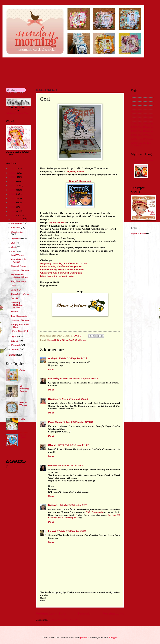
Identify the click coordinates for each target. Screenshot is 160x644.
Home (134, 96)
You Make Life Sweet (18, 260)
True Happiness (19, 316)
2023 (13, 173)
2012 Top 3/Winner (142, 115)
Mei (14, 251)
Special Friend (19, 266)
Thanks (15, 312)
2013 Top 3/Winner (142, 119)
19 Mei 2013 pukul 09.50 (78, 422)
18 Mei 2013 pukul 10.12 (73, 358)
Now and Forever (20, 270)
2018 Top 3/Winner (142, 139)
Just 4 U (16, 290)
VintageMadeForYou (18, 113)
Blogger (113, 637)
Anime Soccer (57, 223)
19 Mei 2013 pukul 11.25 (75, 445)
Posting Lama (113, 614)
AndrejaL (53, 358)
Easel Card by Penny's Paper (57, 276)
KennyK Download (80, 181)
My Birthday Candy (24, 389)
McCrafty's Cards (58, 379)
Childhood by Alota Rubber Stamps (62, 270)
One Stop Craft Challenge (71, 340)
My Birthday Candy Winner (20, 276)
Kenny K (51, 340)
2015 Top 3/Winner (142, 127)
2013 (12, 215)
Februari (16, 345)
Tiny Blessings (19, 281)
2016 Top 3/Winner (142, 131)
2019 (13, 190)
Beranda (84, 614)
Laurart (52, 531)
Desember (17, 219)
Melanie (52, 465)
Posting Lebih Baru (51, 614)
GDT (133, 107)
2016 (13, 203)
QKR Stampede (94, 512)
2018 (12, 194)
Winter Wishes (23, 404)
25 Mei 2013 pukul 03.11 (72, 531)
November (17, 223)
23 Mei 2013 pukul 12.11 (73, 505)
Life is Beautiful (19, 331)
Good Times (23, 436)
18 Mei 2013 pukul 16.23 (83, 379)
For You (15, 298)
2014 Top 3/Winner (142, 123)
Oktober (16, 228)
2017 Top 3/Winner (142, 135)
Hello (22, 419)
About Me (136, 100)
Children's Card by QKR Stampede (61, 273)
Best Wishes (18, 255)
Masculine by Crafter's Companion (61, 266)
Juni (14, 247)
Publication (137, 111)
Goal (13, 285)
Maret (15, 341)
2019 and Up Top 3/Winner (141, 144)
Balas (51, 369)
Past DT (135, 103)
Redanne (53, 399)
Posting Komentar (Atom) (63, 620)
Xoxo (22, 370)
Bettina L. (53, 505)
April (14, 337)
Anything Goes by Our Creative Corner (64, 263)
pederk (84, 637)
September (17, 232)
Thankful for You (20, 294)
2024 (13, 168)
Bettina (112, 515)
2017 (12, 198)
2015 (13, 207)
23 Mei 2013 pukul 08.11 (72, 465)
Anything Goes (75, 171)
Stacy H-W (54, 445)
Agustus (16, 239)
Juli (14, 243)
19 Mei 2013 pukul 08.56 (73, 399)
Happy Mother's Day (20, 326)
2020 (13, 186)
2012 (13, 355)
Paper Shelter (138, 233)
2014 (12, 211)
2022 (13, 177)
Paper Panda (55, 422)
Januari (15, 349)
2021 (13, 181)
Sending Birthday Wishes (17, 305)
